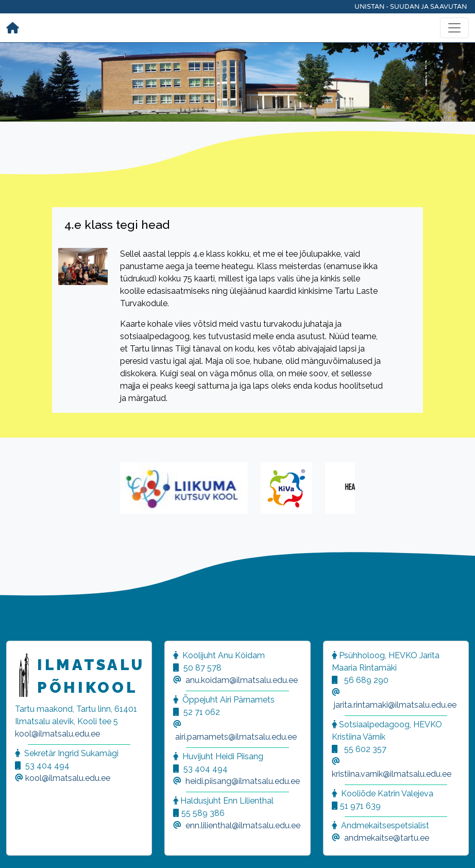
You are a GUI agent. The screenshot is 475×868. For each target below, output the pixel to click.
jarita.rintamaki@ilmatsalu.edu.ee (395, 705)
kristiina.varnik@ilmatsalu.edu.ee (392, 774)
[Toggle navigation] (454, 28)
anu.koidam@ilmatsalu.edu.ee (242, 680)
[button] (21, 847)
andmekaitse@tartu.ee (387, 838)
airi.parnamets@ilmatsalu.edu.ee (236, 737)
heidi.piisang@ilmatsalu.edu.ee (243, 781)
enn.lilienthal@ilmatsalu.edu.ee (243, 825)
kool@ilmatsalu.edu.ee (57, 734)
